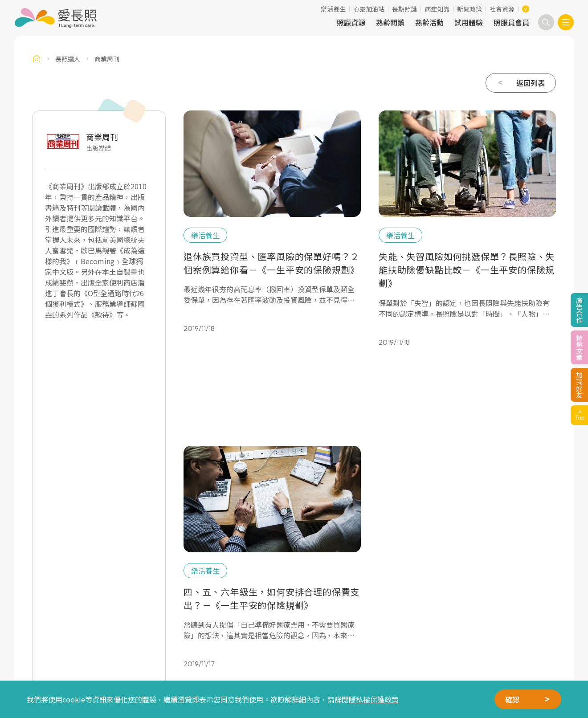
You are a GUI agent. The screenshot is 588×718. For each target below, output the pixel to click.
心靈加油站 (369, 9)
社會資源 (502, 9)
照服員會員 (511, 22)
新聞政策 (470, 9)
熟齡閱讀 (390, 22)
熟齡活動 (429, 22)
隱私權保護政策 (374, 699)
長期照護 (404, 9)
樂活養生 (333, 9)
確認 (512, 699)
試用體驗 (469, 22)
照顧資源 (351, 22)
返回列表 (531, 83)
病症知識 (437, 9)
